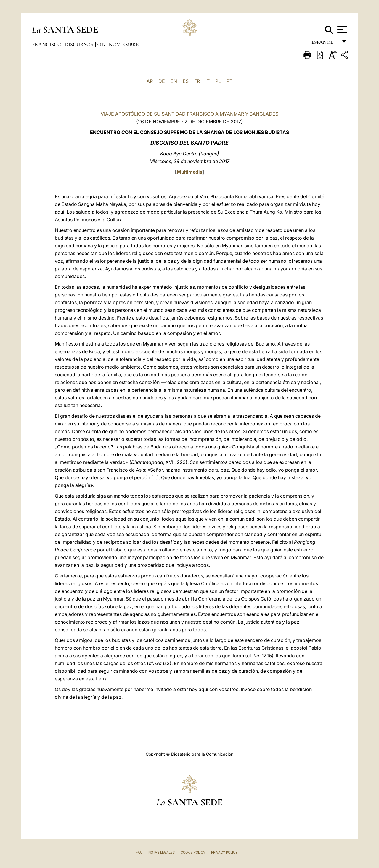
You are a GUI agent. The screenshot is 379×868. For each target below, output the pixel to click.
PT (229, 81)
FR (197, 81)
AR (150, 81)
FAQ (139, 852)
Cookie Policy (193, 852)
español (325, 44)
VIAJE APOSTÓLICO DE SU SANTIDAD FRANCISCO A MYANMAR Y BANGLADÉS (189, 114)
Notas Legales (162, 852)
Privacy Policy (224, 852)
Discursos (80, 44)
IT (208, 81)
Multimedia (189, 172)
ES (186, 81)
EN (174, 81)
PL (218, 81)
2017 (102, 44)
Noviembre (124, 44)
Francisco (47, 44)
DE (162, 81)
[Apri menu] (342, 30)
